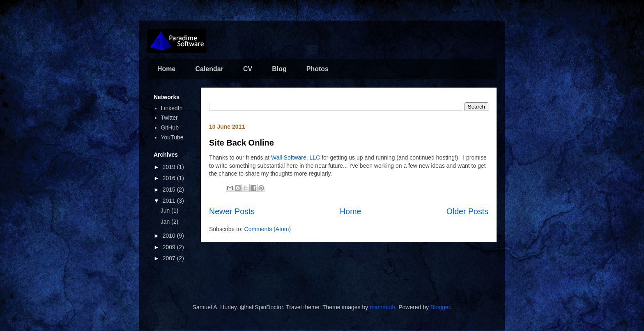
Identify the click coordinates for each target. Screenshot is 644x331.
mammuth (382, 307)
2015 (170, 190)
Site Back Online (241, 143)
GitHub (170, 127)
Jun (166, 211)
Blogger (440, 307)
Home (166, 69)
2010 (170, 236)
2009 (170, 247)
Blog (279, 69)
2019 (170, 167)
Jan (166, 222)
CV (248, 69)
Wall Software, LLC (296, 157)
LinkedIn (172, 108)
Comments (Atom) (268, 229)
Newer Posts (232, 211)
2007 (170, 258)
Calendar (209, 69)
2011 (170, 201)
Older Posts (467, 211)
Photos (317, 69)
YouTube (172, 137)
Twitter (169, 118)
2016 (170, 178)
